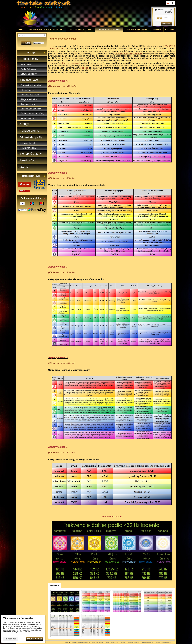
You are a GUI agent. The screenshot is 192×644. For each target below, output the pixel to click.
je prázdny (168, 11)
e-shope (84, 68)
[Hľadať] (44, 35)
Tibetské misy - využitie (97, 642)
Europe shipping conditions (164, 642)
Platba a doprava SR (148, 642)
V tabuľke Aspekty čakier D (129, 53)
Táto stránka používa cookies (18, 618)
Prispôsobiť (11, 639)
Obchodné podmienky (134, 642)
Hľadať (26, 43)
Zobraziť (166, 24)
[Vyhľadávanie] (32, 35)
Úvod (67, 642)
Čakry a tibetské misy (112, 642)
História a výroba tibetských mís (80, 642)
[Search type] (39, 43)
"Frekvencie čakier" (71, 63)
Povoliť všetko (35, 639)
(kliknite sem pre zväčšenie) (62, 86)
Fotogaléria (55, 585)
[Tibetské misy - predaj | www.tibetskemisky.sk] (76, 13)
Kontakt (123, 642)
